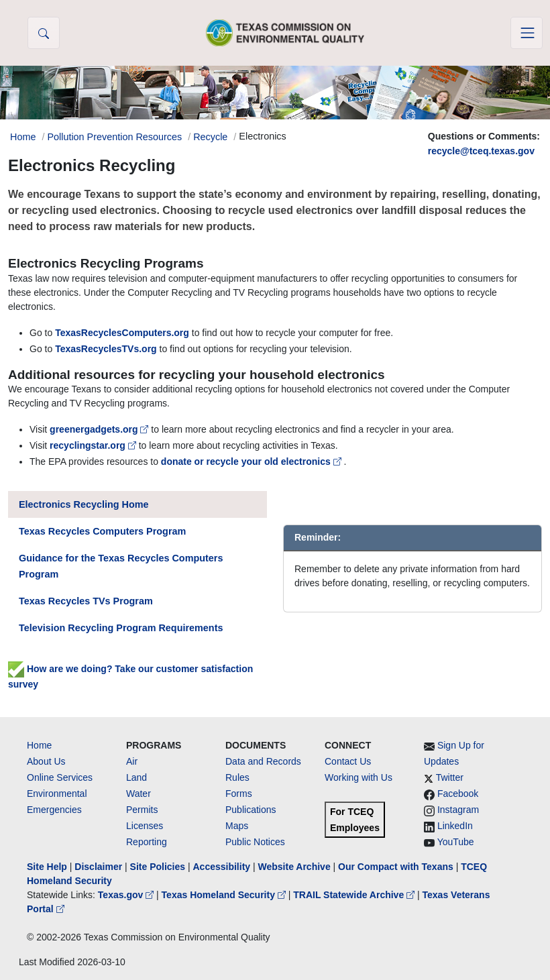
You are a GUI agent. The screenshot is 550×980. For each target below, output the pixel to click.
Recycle (210, 137)
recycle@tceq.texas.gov (481, 151)
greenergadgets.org (100, 429)
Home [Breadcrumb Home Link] (23, 137)
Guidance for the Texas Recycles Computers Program (121, 566)
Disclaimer (98, 867)
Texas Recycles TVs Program (86, 601)
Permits (142, 810)
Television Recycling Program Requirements (121, 628)
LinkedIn (455, 826)
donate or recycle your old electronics (253, 461)
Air (132, 761)
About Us (46, 761)
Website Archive (294, 867)
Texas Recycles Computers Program (102, 531)
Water (139, 794)
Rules (237, 777)
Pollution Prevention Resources (114, 137)
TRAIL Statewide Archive (355, 895)
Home (39, 745)
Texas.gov (127, 895)
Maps (237, 826)
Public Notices (255, 842)
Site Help (47, 867)
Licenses (145, 826)
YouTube (456, 842)
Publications (251, 810)
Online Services (60, 777)
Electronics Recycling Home (84, 504)
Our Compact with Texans (396, 867)
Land (136, 777)
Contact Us (348, 761)
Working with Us (359, 777)
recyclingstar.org (94, 445)
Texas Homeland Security (225, 895)
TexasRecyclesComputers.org (122, 333)
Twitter (450, 777)
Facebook (458, 794)
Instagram (458, 810)
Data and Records (263, 761)
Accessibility (223, 867)
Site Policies (158, 867)
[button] (44, 33)
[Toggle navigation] (527, 33)
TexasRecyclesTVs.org (106, 349)
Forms (239, 794)
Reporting (147, 842)
